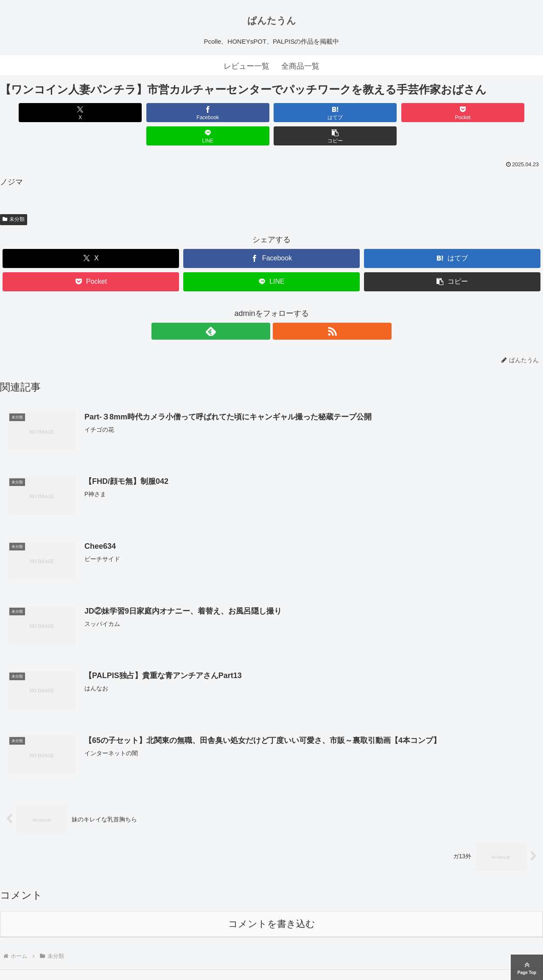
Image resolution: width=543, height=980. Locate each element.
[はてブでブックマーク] (226, 113)
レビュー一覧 (246, 66)
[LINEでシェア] (408, 113)
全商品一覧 (300, 66)
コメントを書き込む (272, 901)
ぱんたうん (272, 21)
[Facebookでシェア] (135, 113)
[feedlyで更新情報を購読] (262, 308)
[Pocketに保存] (317, 113)
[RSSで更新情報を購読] (281, 308)
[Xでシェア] (43, 113)
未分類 (14, 196)
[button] (500, 113)
